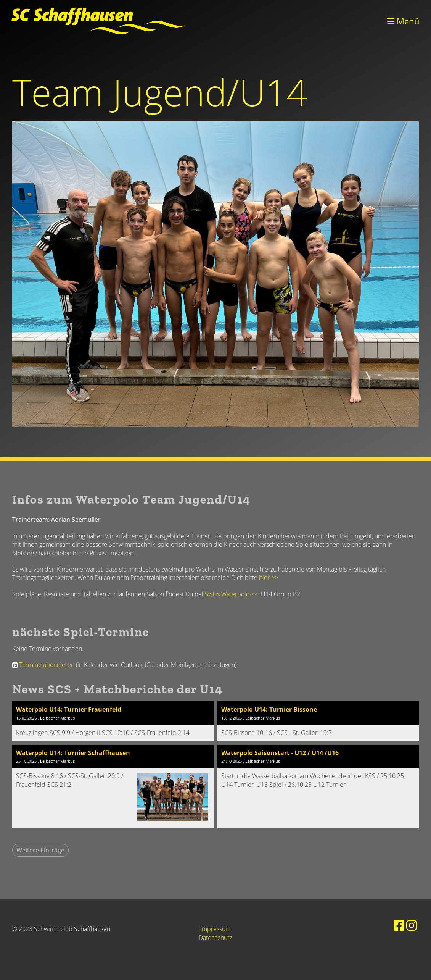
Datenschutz (215, 938)
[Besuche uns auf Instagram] (412, 925)
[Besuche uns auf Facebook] (399, 925)
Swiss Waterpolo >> (233, 594)
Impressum (215, 929)
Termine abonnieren (47, 665)
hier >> (269, 578)
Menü (403, 21)
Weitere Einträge (40, 850)
